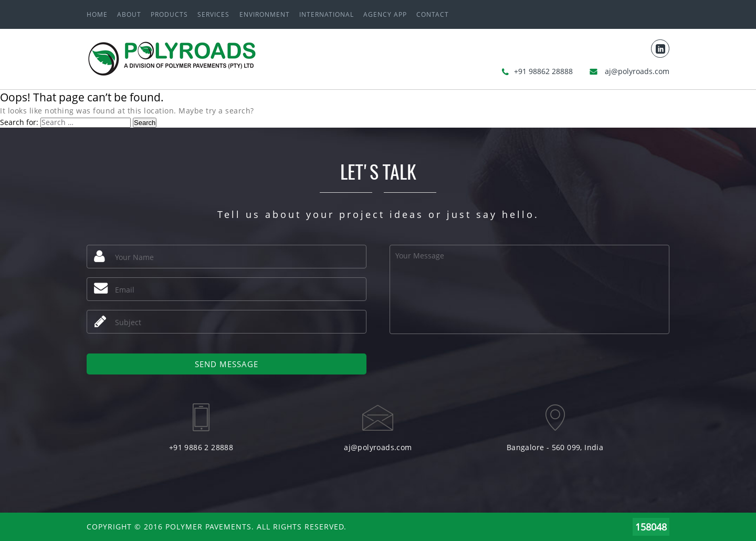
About (129, 14)
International (327, 14)
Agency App (385, 14)
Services (213, 14)
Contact (433, 14)
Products (169, 14)
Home (97, 14)
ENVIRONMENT (265, 14)
